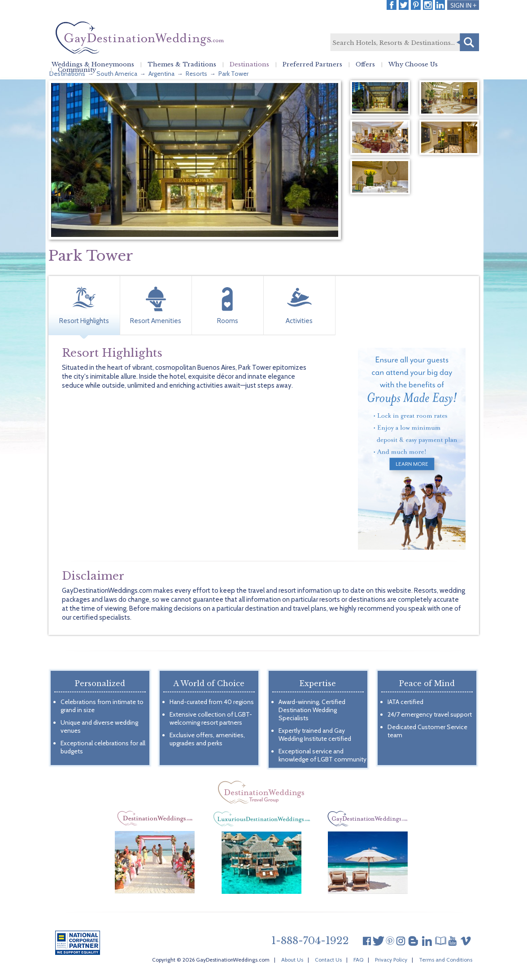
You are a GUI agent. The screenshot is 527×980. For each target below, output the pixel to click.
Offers (365, 65)
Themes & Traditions (182, 65)
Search (468, 42)
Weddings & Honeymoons (93, 65)
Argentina (161, 74)
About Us (292, 960)
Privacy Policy (391, 960)
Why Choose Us (413, 65)
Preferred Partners (312, 65)
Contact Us (328, 960)
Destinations (249, 65)
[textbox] (404, 43)
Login (463, 5)
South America (117, 74)
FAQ (358, 960)
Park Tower (233, 74)
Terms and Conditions (446, 960)
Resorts (196, 74)
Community (77, 70)
